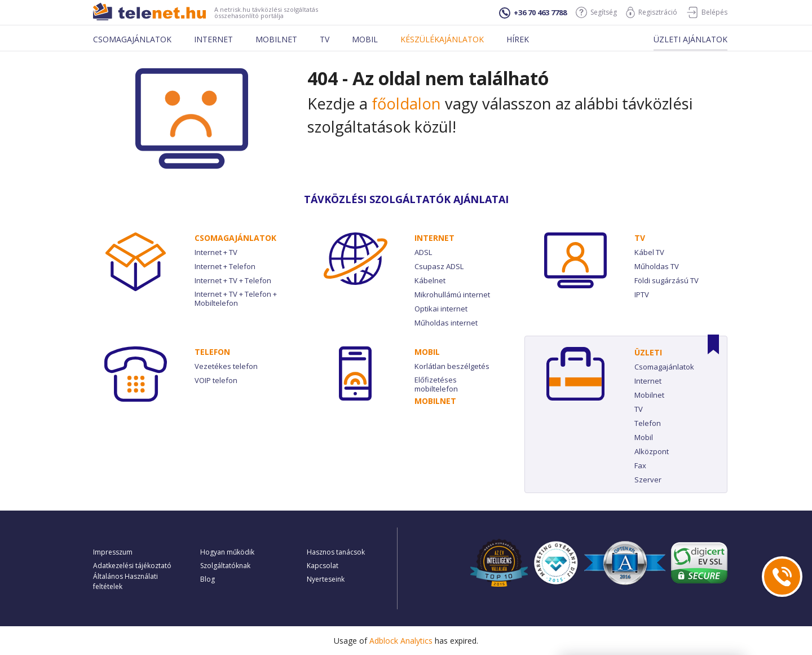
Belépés (707, 12)
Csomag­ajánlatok (235, 238)
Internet (213, 39)
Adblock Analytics (401, 641)
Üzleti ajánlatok (690, 39)
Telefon (212, 352)
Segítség (596, 12)
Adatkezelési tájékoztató (132, 566)
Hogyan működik (227, 552)
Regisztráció (652, 12)
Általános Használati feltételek (125, 581)
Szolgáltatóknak (225, 566)
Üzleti (648, 352)
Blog (208, 579)
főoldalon (406, 104)
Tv (325, 39)
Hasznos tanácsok (336, 552)
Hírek (518, 39)
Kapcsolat (323, 566)
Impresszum (113, 552)
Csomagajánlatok (132, 39)
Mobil (365, 39)
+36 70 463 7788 (533, 13)
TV (640, 238)
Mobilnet (276, 39)
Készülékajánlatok (442, 39)
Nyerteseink (326, 579)
